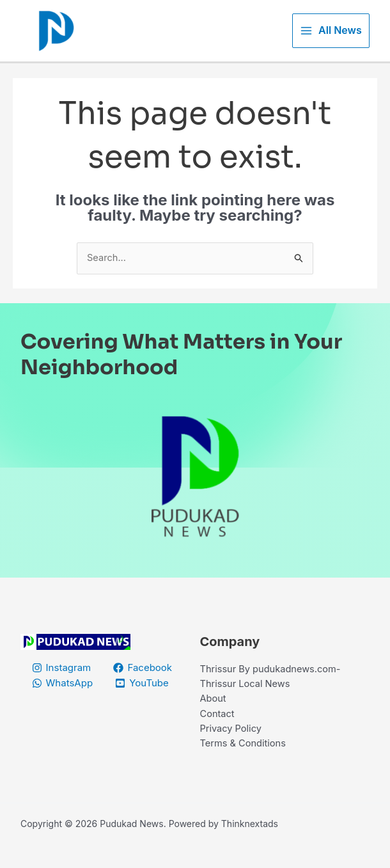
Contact (218, 730)
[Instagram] (62, 683)
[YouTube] (143, 698)
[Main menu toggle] (331, 38)
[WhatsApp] (62, 698)
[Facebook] (144, 683)
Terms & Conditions (244, 761)
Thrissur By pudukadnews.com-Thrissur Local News (272, 692)
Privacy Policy (232, 746)
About (214, 715)
